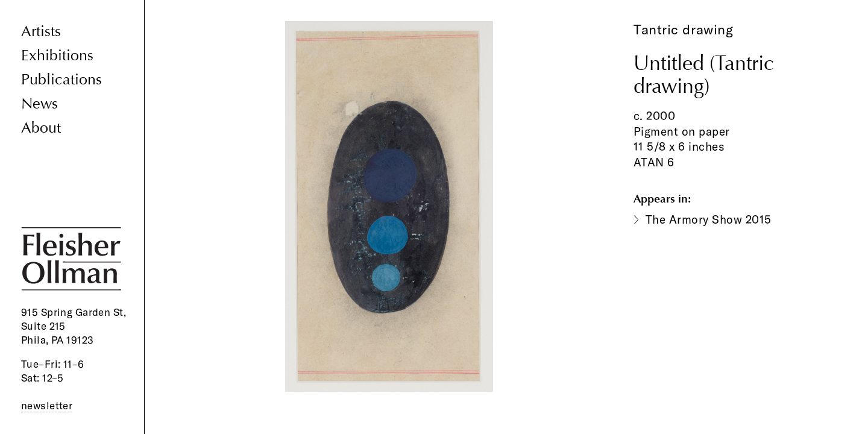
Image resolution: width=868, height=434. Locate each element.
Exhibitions (57, 56)
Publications (61, 80)
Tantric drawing (683, 30)
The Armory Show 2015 (709, 219)
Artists (41, 32)
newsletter (47, 405)
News (39, 104)
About (41, 128)
